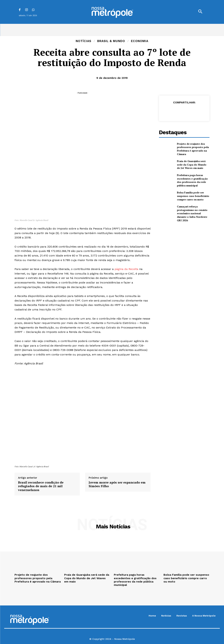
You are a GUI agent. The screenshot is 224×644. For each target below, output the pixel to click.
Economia (140, 41)
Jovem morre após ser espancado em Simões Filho (117, 484)
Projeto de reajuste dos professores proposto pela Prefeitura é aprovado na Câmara (193, 149)
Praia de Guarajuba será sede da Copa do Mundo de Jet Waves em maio (192, 165)
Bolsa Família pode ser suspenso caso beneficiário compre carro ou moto (193, 196)
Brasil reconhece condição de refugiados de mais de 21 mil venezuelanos (41, 486)
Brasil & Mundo (111, 41)
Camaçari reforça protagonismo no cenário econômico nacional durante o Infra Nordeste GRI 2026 (192, 213)
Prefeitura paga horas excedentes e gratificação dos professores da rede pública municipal (192, 180)
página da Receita (126, 269)
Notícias (83, 41)
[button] (200, 12)
